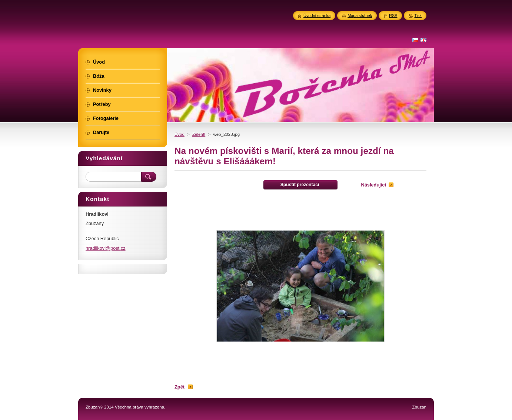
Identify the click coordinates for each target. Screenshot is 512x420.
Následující (373, 185)
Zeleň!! (199, 134)
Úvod (179, 134)
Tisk (418, 16)
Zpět (179, 387)
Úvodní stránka (317, 16)
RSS (393, 16)
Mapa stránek (360, 16)
